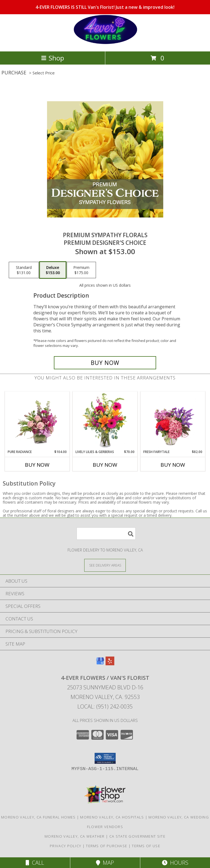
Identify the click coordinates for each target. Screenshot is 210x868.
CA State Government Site (137, 836)
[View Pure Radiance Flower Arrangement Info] (37, 421)
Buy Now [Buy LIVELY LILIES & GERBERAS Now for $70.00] (105, 465)
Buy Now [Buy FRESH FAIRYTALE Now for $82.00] (173, 465)
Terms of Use (146, 846)
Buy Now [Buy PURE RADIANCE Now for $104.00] (37, 465)
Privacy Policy (65, 846)
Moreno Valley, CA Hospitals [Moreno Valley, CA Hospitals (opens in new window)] (112, 817)
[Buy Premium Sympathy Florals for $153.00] (105, 363)
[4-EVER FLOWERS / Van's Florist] (105, 43)
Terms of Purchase (107, 846)
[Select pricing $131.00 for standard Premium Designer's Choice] (24, 270)
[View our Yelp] (110, 664)
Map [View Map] (105, 863)
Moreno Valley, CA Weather (75, 836)
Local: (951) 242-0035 (105, 706)
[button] (105, 758)
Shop (52, 58)
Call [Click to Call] (35, 863)
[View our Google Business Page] (100, 664)
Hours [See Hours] (175, 863)
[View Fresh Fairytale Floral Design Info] (173, 421)
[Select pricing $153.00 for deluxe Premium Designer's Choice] (53, 270)
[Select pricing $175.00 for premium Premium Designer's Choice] (81, 270)
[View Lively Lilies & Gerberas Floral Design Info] (105, 421)
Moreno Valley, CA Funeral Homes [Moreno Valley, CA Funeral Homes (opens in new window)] (38, 817)
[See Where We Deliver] (105, 565)
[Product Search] (106, 534)
